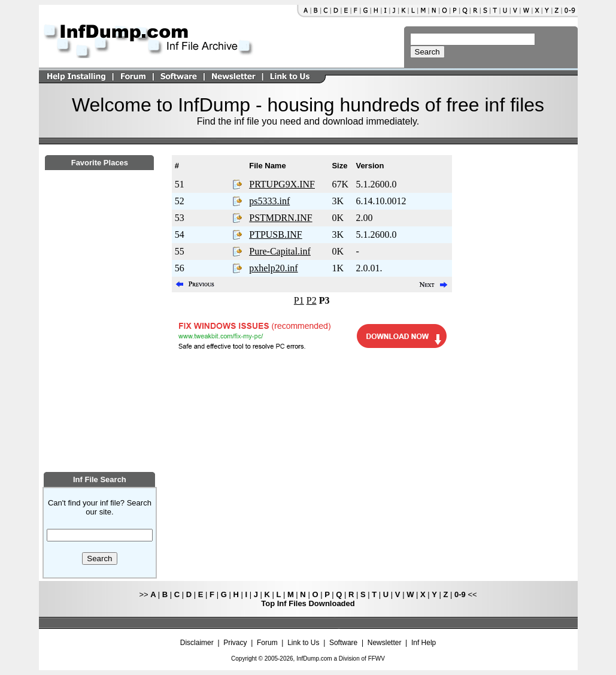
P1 (299, 300)
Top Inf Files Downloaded (308, 603)
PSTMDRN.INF (280, 218)
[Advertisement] (99, 388)
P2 (312, 300)
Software (343, 643)
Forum (267, 643)
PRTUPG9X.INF (282, 184)
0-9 (460, 594)
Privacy (235, 643)
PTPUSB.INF (275, 234)
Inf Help (424, 643)
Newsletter (385, 643)
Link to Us (303, 643)
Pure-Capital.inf (280, 251)
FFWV (377, 659)
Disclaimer (197, 643)
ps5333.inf (269, 201)
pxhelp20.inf (273, 268)
